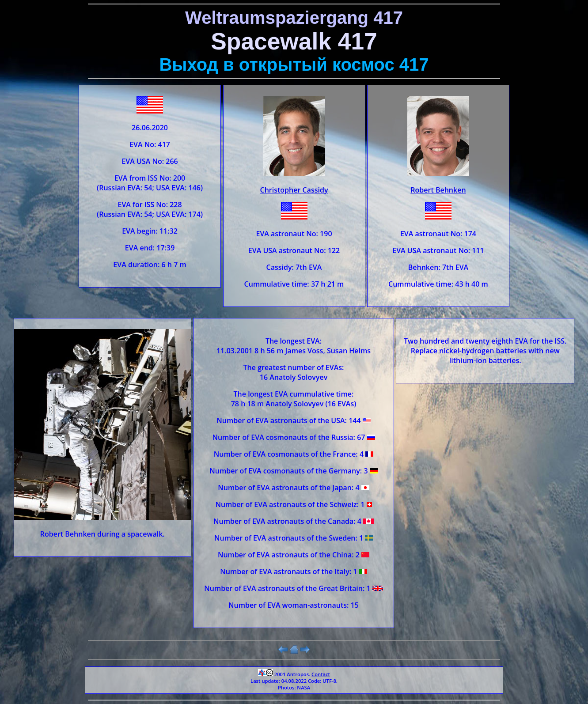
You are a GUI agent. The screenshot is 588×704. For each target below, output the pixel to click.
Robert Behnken (438, 190)
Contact (321, 674)
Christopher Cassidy (294, 190)
